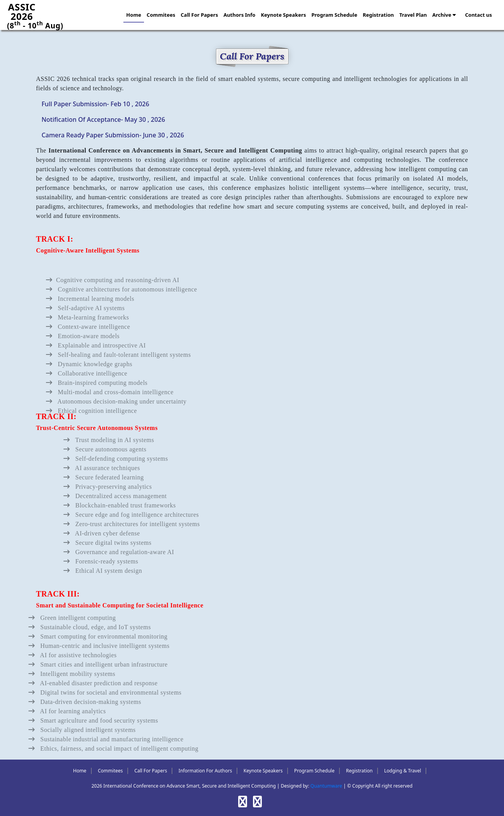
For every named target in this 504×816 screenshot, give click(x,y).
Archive (444, 15)
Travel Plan (413, 15)
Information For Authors (205, 771)
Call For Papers (199, 15)
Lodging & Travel (403, 771)
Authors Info (239, 15)
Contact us (479, 15)
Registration (378, 15)
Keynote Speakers (283, 15)
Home (134, 15)
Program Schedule (334, 15)
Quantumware (327, 786)
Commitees (161, 15)
